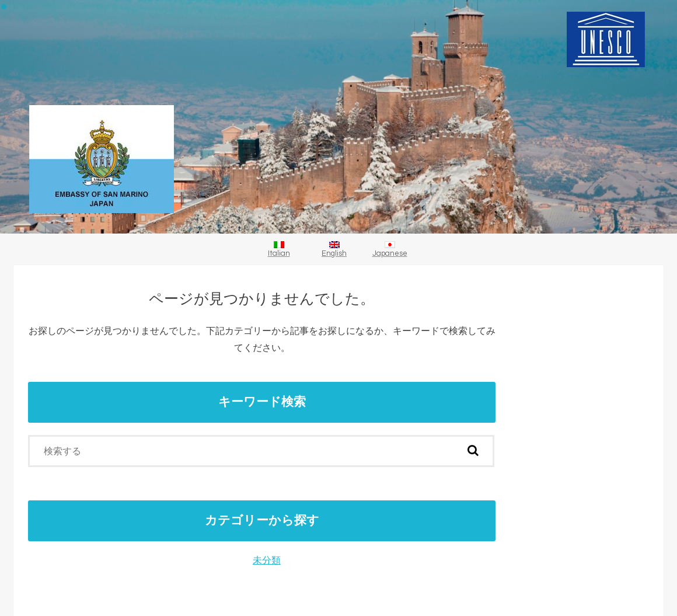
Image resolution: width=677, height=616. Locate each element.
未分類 (267, 560)
